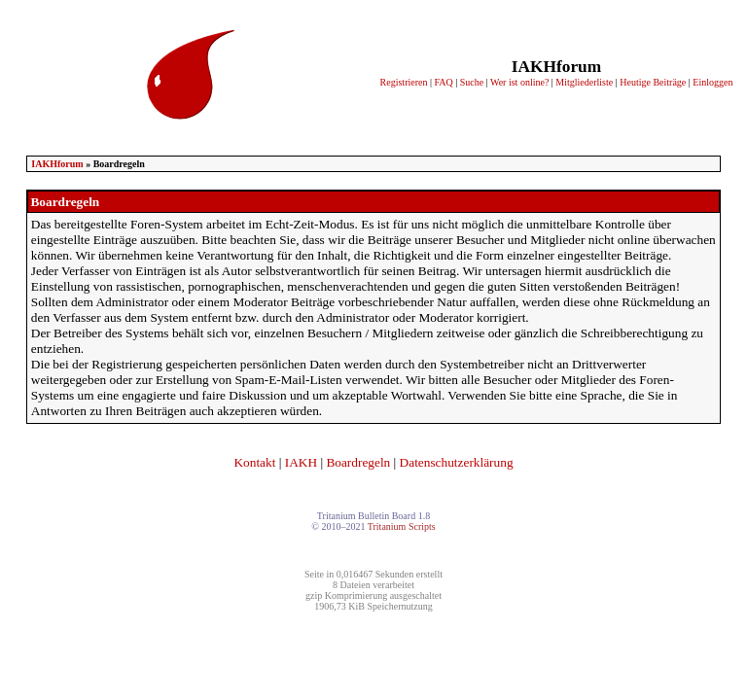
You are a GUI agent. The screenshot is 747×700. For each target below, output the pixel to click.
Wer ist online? (519, 82)
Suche (472, 82)
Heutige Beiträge (653, 82)
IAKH (301, 462)
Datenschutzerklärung (457, 462)
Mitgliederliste (584, 82)
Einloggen (712, 82)
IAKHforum (57, 164)
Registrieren (404, 82)
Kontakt (254, 462)
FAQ (443, 82)
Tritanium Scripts (402, 526)
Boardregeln (358, 462)
